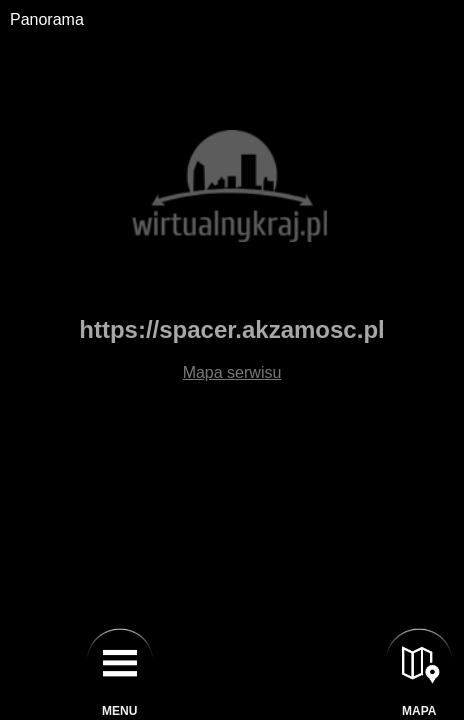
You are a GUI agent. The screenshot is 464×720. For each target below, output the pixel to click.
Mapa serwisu (232, 372)
